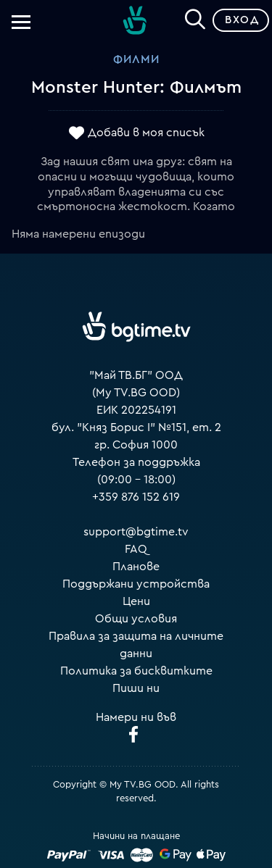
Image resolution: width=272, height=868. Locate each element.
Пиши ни (136, 688)
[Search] (195, 17)
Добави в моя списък (146, 133)
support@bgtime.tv (136, 532)
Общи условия (136, 619)
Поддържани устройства (136, 584)
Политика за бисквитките (136, 671)
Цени (136, 601)
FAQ (136, 549)
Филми (136, 59)
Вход (242, 20)
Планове (136, 567)
